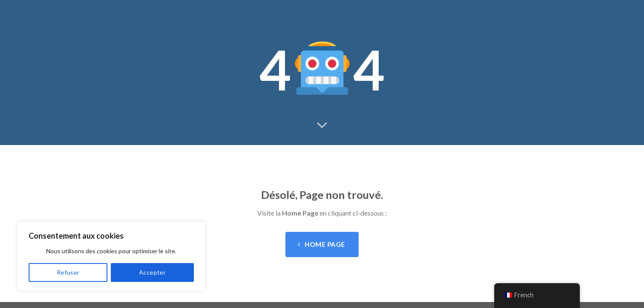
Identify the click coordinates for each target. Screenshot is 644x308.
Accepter (152, 272)
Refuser (68, 272)
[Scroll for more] (322, 126)
